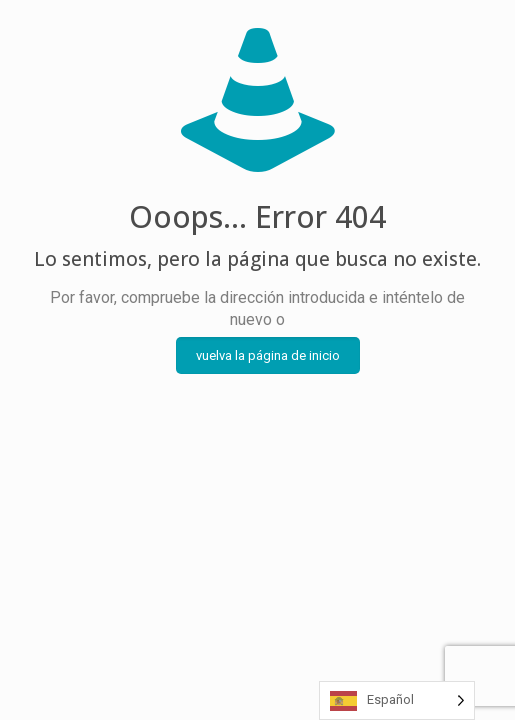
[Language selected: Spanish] (397, 700)
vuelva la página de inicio (268, 355)
